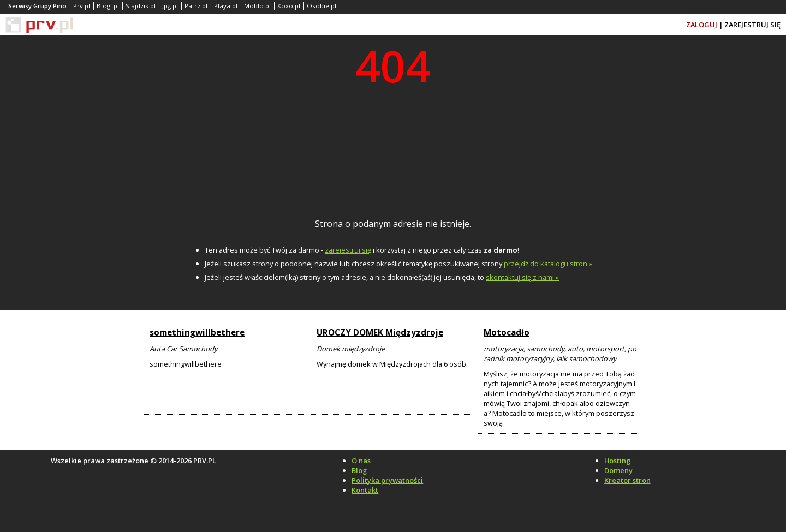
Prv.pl (82, 6)
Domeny (618, 470)
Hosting (617, 461)
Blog (359, 470)
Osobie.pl (321, 6)
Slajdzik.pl (141, 6)
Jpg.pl (170, 6)
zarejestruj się (348, 250)
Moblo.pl (257, 6)
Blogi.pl (108, 6)
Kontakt (365, 490)
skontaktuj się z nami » (522, 277)
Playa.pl (226, 6)
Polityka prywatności (387, 480)
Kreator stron (627, 480)
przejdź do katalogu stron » (548, 264)
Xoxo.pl (289, 6)
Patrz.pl (196, 6)
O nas (361, 461)
